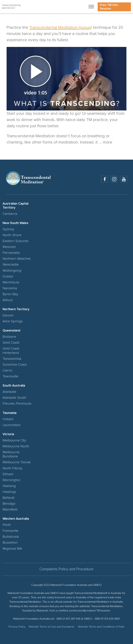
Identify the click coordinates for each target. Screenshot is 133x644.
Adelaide (9, 392)
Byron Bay (10, 294)
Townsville (10, 376)
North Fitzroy (12, 468)
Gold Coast (11, 343)
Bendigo (9, 504)
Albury (8, 300)
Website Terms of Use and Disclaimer (52, 627)
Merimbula (11, 282)
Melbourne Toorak (17, 462)
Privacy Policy (17, 627)
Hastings (9, 492)
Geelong (9, 486)
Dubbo (8, 276)
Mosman (9, 247)
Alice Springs (13, 321)
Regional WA (12, 549)
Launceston (12, 425)
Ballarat (8, 498)
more (108, 142)
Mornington (12, 480)
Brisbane (9, 337)
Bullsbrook (11, 537)
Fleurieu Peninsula (17, 404)
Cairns (7, 370)
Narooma (10, 288)
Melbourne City (14, 440)
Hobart (8, 419)
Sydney (8, 229)
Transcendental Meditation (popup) (61, 28)
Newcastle (11, 265)
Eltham (8, 474)
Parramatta (11, 253)
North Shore (12, 235)
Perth (7, 525)
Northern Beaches (17, 259)
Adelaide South (14, 398)
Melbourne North (16, 446)
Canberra (10, 214)
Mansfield (10, 509)
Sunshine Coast (15, 365)
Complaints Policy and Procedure (66, 569)
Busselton (10, 543)
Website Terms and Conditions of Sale (101, 627)
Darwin (8, 315)
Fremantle (10, 531)
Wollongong (12, 271)
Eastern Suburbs (15, 241)
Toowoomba (12, 359)
